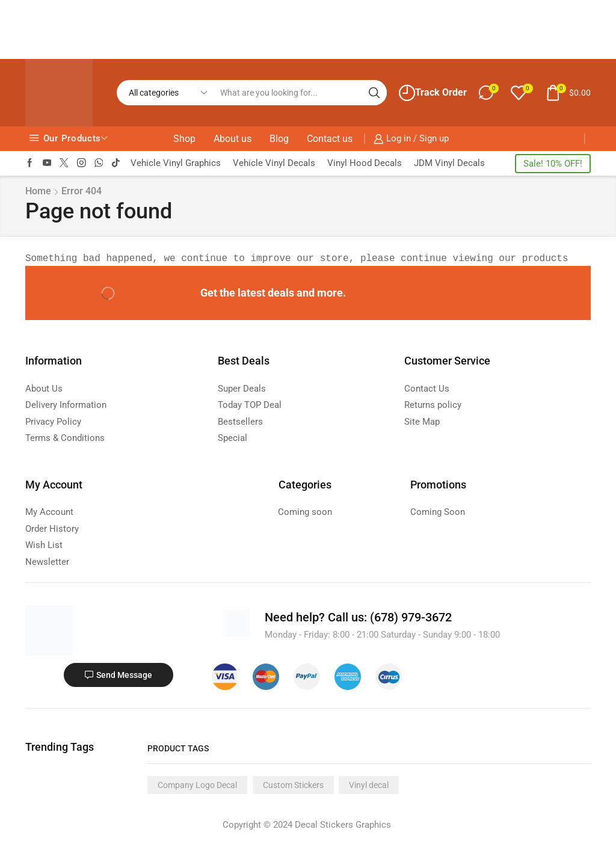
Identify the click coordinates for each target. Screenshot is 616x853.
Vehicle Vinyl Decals (274, 163)
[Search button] (374, 93)
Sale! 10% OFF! (553, 164)
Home (38, 191)
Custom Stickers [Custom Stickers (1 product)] (293, 785)
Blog (279, 139)
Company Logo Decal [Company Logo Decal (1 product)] (197, 785)
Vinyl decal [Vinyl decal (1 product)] (369, 785)
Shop (184, 139)
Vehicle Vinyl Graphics (176, 163)
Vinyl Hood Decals (365, 163)
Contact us (330, 139)
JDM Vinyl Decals (449, 163)
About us (233, 139)
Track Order (433, 93)
